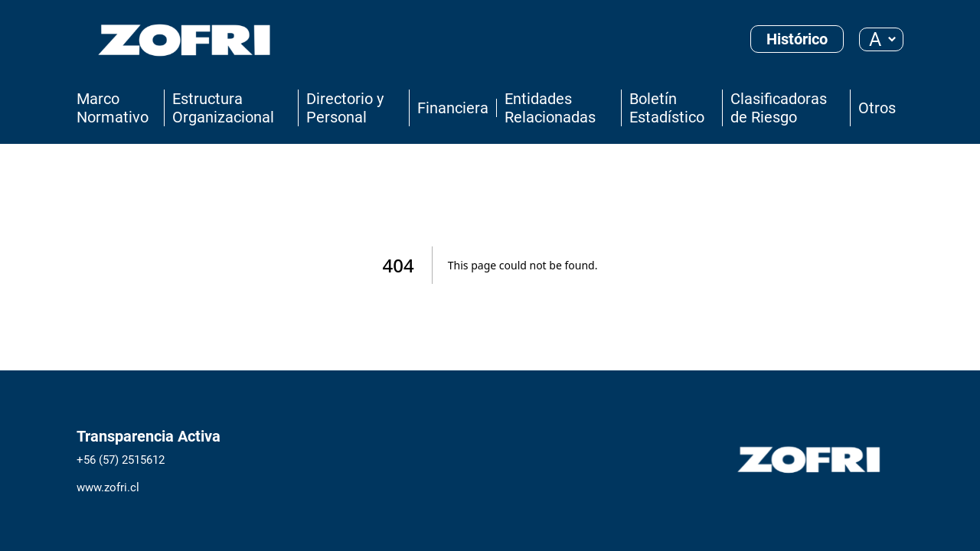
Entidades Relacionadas (550, 108)
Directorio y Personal (345, 108)
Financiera (453, 108)
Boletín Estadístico (667, 108)
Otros (877, 108)
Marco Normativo (113, 108)
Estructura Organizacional (223, 108)
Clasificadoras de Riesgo (779, 108)
